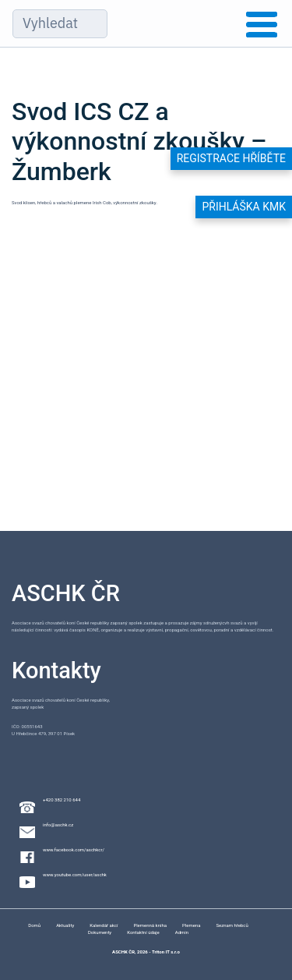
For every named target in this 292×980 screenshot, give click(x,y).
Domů (34, 925)
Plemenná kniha (150, 925)
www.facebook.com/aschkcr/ (74, 849)
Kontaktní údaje (143, 932)
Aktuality (65, 925)
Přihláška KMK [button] (244, 207)
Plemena (191, 925)
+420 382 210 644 (62, 800)
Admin (182, 932)
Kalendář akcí (104, 925)
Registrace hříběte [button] (231, 158)
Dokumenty (100, 932)
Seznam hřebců (232, 925)
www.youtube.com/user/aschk (75, 874)
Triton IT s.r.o (166, 952)
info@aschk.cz (58, 824)
